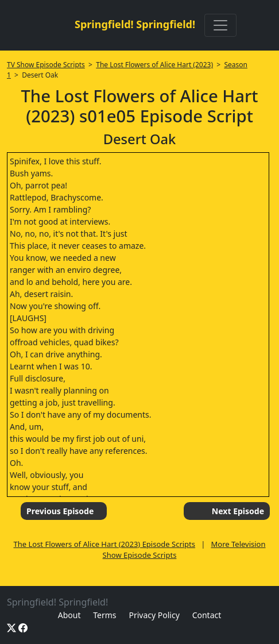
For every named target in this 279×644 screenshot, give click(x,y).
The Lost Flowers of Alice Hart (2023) (154, 65)
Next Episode (238, 511)
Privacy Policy (154, 615)
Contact (207, 615)
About (69, 615)
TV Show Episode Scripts (46, 65)
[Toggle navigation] (220, 25)
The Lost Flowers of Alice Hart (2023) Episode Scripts (104, 544)
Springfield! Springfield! (135, 24)
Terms (104, 615)
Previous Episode (60, 511)
